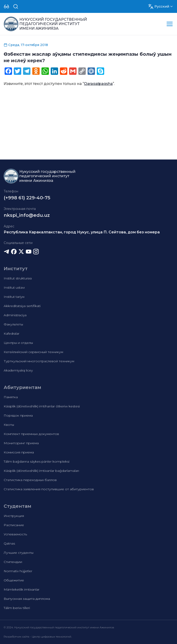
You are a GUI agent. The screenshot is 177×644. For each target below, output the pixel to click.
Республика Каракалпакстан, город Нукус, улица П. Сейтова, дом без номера (82, 232)
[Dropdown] (6, 6)
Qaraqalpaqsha (98, 84)
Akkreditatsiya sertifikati (22, 306)
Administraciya (15, 315)
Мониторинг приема (21, 443)
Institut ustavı (14, 287)
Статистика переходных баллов (30, 480)
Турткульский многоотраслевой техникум (39, 361)
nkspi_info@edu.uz (27, 215)
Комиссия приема (19, 452)
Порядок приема (18, 415)
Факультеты (13, 324)
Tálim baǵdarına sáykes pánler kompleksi (37, 461)
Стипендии (13, 562)
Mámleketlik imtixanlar (22, 589)
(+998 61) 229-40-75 (27, 198)
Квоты (9, 425)
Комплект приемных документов (31, 434)
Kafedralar (12, 334)
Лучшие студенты (19, 553)
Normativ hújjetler (18, 571)
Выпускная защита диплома (27, 599)
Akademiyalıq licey (18, 370)
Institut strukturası (18, 278)
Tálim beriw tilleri (17, 608)
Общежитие (14, 580)
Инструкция (14, 516)
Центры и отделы (18, 343)
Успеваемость (15, 534)
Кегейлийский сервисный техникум (33, 352)
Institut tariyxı (14, 297)
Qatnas (9, 543)
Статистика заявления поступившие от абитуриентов (49, 489)
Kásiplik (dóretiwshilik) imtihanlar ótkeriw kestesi (42, 406)
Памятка (11, 397)
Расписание (14, 525)
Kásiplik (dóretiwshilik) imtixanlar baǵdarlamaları (41, 471)
